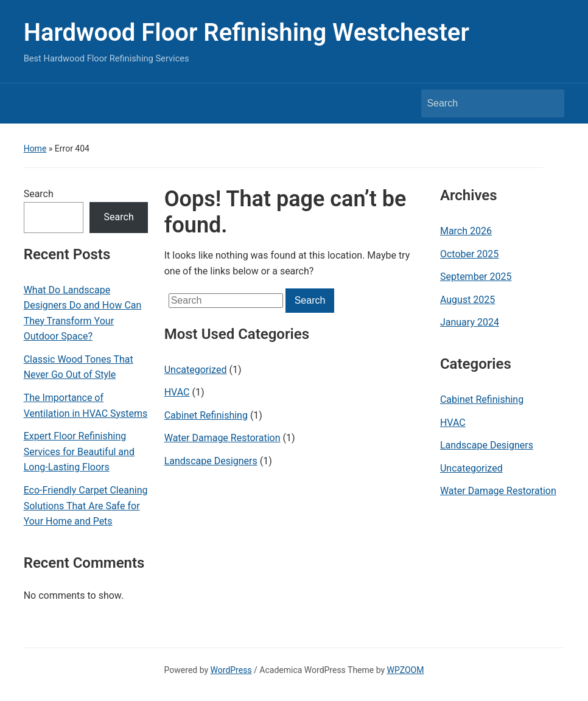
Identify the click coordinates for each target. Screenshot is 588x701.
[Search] (481, 103)
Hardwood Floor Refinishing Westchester (247, 33)
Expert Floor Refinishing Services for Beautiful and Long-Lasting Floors (79, 452)
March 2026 (466, 231)
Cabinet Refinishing (206, 415)
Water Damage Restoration (222, 438)
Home (35, 148)
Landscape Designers (211, 461)
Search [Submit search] (549, 103)
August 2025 (467, 300)
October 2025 (469, 254)
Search (39, 194)
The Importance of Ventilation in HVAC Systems (86, 406)
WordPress (231, 670)
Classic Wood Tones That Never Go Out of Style (79, 367)
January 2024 (470, 322)
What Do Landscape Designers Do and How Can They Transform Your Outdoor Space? (83, 313)
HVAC (177, 392)
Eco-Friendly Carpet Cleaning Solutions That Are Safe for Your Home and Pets (86, 506)
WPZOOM (406, 670)
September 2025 (476, 277)
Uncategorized (196, 370)
